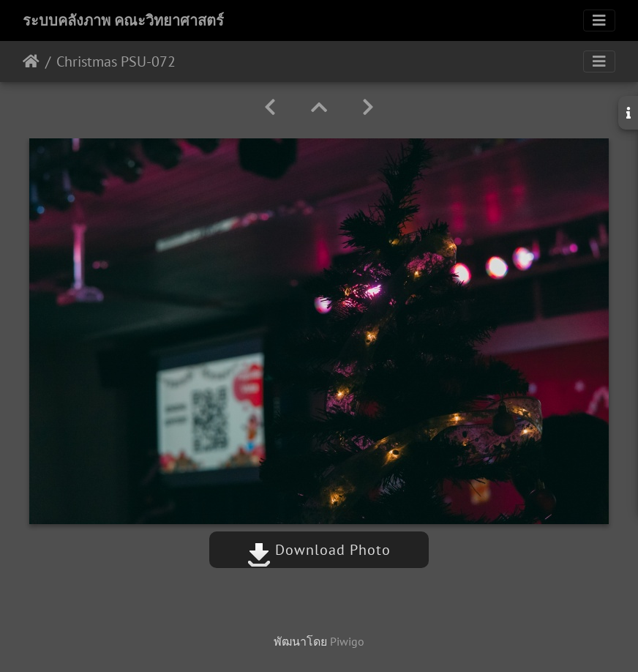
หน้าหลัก (31, 61)
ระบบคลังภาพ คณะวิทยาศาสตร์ (123, 20)
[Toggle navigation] (599, 20)
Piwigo (347, 641)
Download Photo (319, 550)
